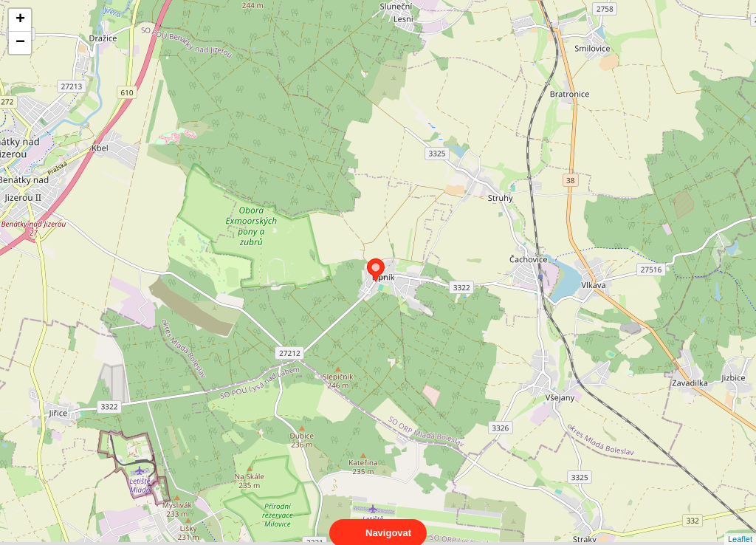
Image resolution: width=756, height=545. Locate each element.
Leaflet (740, 526)
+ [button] (20, 20)
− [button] (20, 43)
